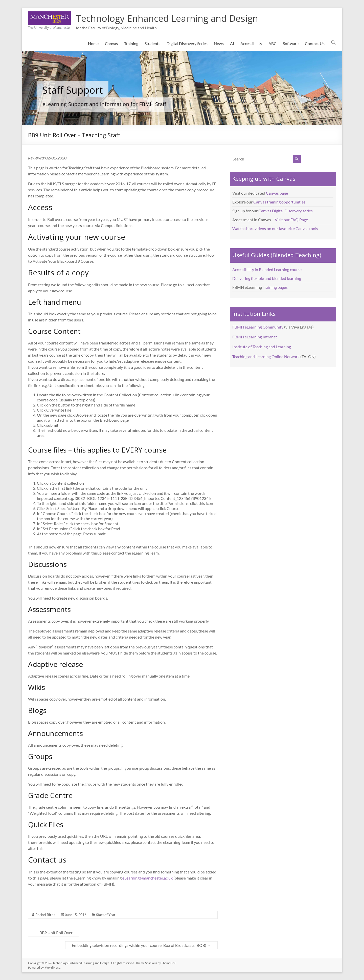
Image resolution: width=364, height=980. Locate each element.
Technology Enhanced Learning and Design (167, 18)
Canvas (111, 43)
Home (93, 43)
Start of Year (106, 915)
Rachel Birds (45, 915)
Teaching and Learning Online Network (266, 356)
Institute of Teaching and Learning (262, 347)
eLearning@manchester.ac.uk (147, 878)
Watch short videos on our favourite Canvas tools (275, 228)
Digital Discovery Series (187, 43)
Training (131, 43)
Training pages (275, 287)
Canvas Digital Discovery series (286, 211)
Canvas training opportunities (279, 202)
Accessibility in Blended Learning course (267, 269)
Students (152, 43)
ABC (272, 43)
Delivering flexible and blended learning (267, 278)
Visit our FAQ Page (291, 220)
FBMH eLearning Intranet (255, 337)
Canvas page (277, 193)
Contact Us (315, 43)
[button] (333, 44)
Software (291, 43)
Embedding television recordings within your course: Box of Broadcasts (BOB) (141, 945)
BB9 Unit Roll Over (54, 933)
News (219, 43)
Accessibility (251, 43)
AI (232, 43)
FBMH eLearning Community (258, 327)
